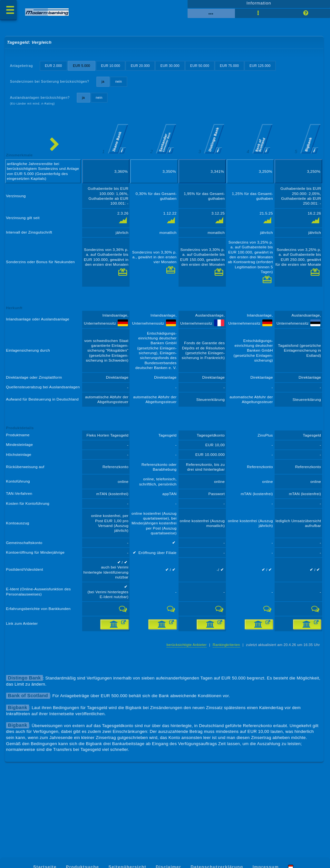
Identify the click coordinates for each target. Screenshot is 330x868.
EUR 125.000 (270, 71)
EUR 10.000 (115, 71)
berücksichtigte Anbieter (181, 691)
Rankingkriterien (222, 691)
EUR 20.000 (146, 71)
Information (259, 5)
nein (123, 87)
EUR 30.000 (177, 71)
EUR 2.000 (55, 71)
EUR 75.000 (238, 71)
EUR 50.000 (208, 71)
